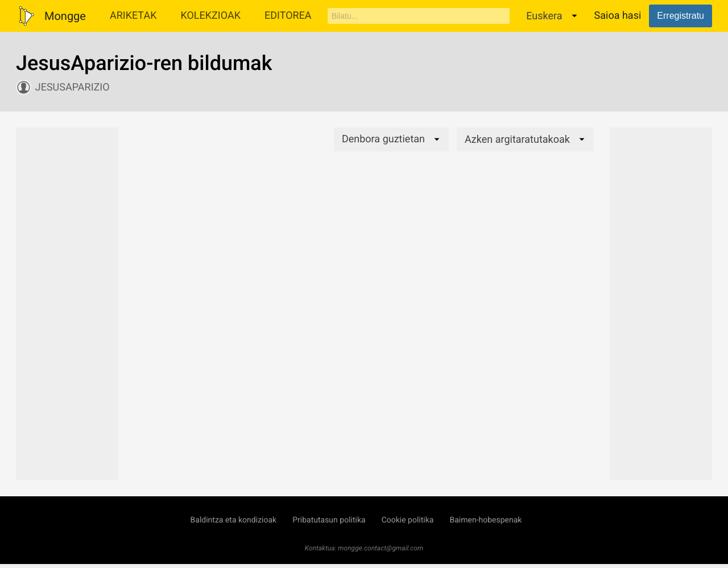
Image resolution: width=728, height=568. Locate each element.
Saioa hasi (618, 16)
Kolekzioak (210, 16)
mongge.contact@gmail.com (380, 548)
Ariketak (133, 16)
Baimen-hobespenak (485, 520)
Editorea (288, 16)
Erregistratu (681, 16)
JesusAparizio (73, 87)
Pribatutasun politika (329, 520)
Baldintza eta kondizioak (234, 520)
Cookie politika (408, 520)
